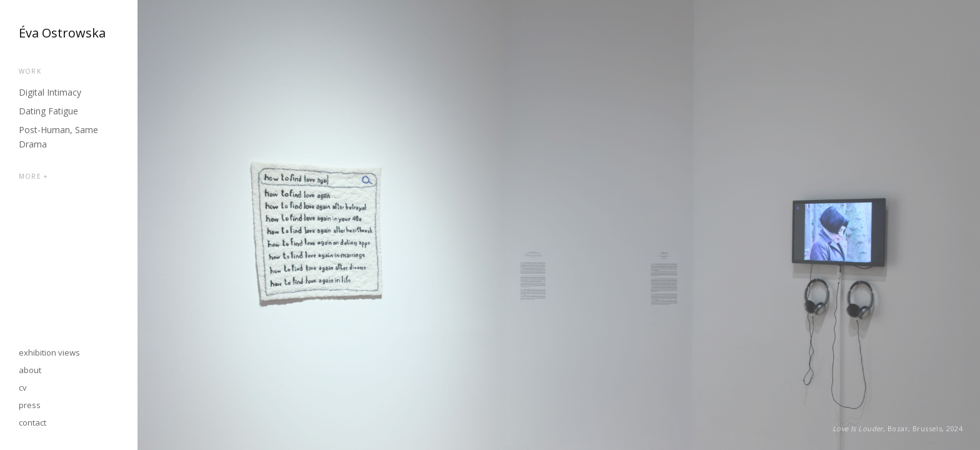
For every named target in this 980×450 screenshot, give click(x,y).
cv (23, 387)
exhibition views (49, 352)
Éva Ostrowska (62, 33)
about (30, 370)
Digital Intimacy (50, 92)
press (30, 405)
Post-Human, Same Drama (58, 137)
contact (32, 422)
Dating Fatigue (48, 111)
